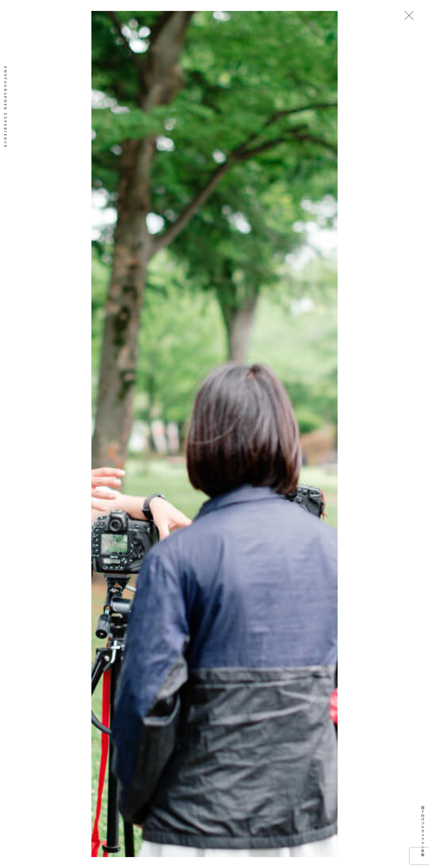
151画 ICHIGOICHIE (5, 36)
